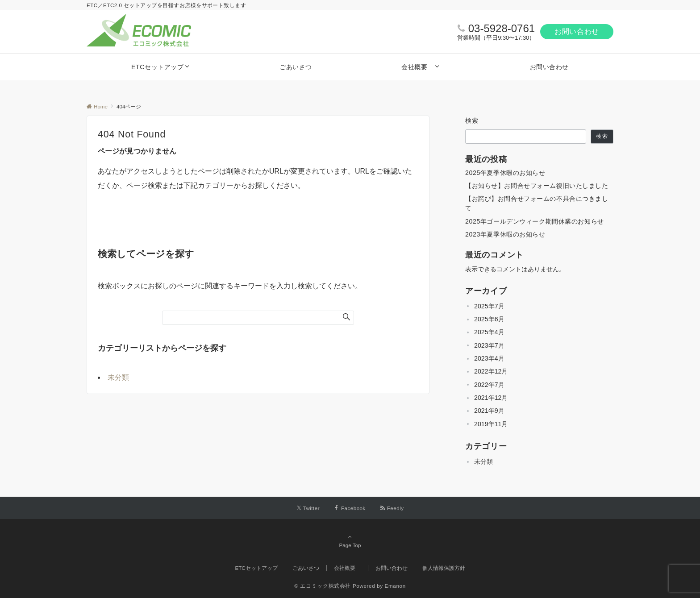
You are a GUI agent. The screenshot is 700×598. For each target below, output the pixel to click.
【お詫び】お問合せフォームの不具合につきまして (537, 203)
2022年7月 (489, 385)
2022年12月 (491, 371)
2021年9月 (489, 411)
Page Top (350, 541)
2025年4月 (489, 332)
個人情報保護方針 (444, 568)
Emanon (395, 586)
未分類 (118, 377)
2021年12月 (491, 398)
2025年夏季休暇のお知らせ (505, 173)
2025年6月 (489, 319)
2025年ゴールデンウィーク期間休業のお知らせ (535, 221)
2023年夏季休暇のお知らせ (505, 234)
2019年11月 (491, 424)
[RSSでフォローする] (392, 508)
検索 (472, 120)
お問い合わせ (577, 31)
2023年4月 (489, 358)
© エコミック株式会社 (323, 586)
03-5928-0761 (502, 28)
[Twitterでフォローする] (308, 508)
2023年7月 (489, 345)
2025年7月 (489, 306)
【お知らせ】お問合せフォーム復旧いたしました (537, 186)
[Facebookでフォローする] (350, 508)
